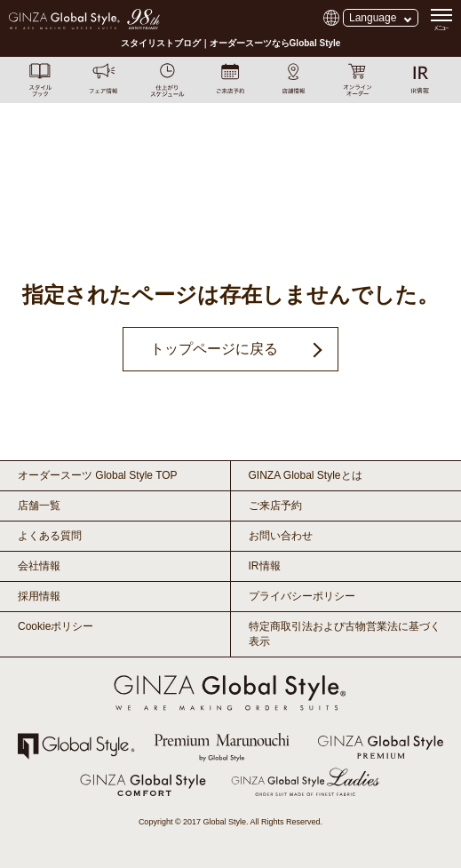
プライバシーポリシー (302, 596)
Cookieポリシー (56, 626)
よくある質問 (50, 536)
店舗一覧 (39, 506)
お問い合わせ (281, 536)
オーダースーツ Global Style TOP (98, 475)
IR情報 (265, 566)
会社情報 (39, 566)
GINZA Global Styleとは (306, 475)
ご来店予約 (275, 506)
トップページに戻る (214, 349)
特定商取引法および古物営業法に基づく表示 (345, 634)
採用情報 (39, 596)
